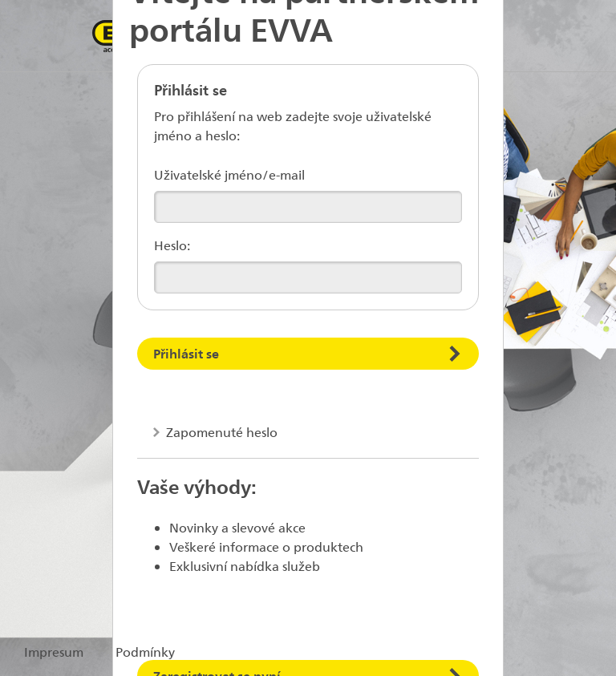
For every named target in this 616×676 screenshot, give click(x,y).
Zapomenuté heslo (220, 432)
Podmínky (145, 652)
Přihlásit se (186, 353)
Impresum (54, 652)
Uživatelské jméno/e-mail (229, 174)
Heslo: (172, 245)
